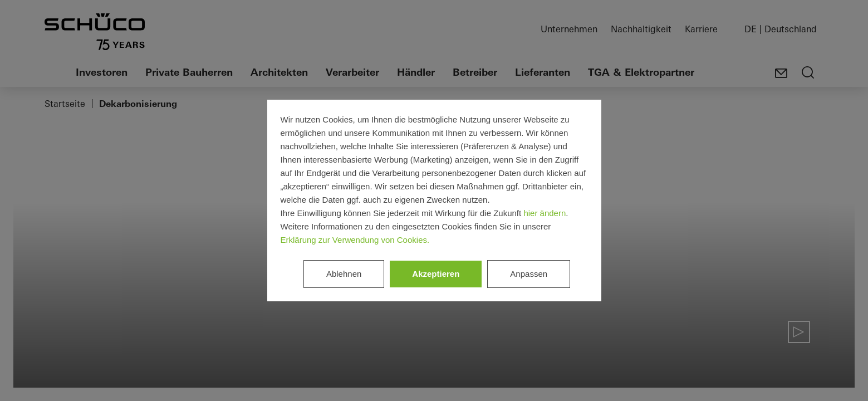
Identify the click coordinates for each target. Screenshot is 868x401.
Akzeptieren (436, 274)
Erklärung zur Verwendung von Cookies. (355, 240)
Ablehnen (344, 274)
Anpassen (529, 274)
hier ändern (545, 213)
